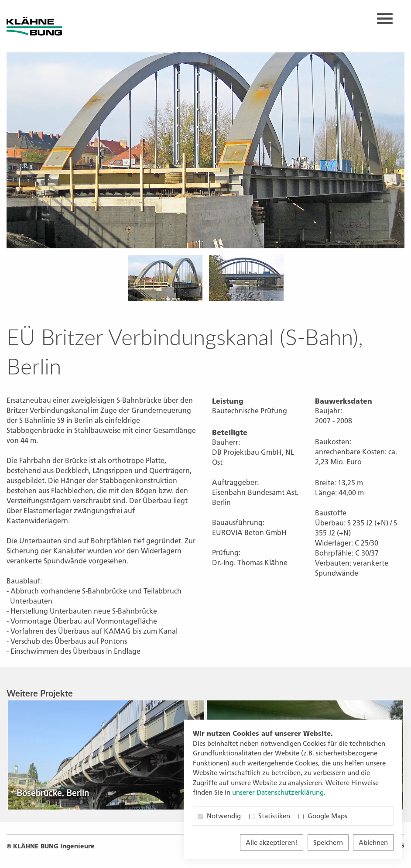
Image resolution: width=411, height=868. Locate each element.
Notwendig (219, 816)
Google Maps (323, 816)
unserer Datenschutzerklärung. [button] (279, 792)
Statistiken (270, 816)
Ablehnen (373, 842)
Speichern (328, 842)
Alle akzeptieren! (272, 842)
